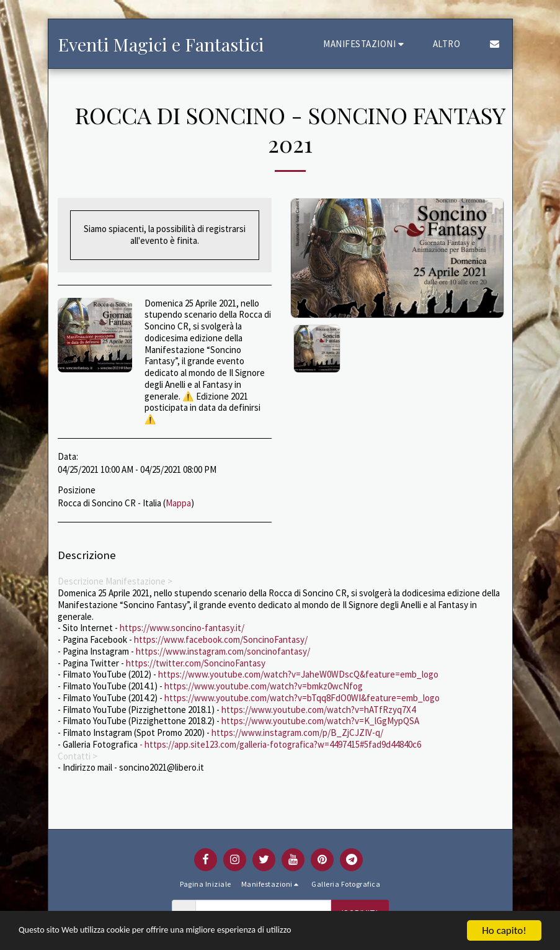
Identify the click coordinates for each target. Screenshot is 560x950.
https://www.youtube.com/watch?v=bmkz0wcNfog (264, 686)
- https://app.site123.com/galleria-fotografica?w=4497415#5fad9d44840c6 (279, 744)
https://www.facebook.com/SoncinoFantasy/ (221, 639)
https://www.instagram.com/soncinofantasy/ (223, 651)
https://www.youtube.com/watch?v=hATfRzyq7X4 (318, 710)
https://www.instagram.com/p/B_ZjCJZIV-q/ (297, 733)
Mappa (178, 503)
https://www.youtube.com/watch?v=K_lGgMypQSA (320, 721)
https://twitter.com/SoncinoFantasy (196, 663)
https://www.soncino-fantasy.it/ (182, 628)
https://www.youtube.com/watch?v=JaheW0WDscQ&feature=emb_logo (298, 674)
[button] (365, 44)
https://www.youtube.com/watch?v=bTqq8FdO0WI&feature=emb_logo (302, 698)
